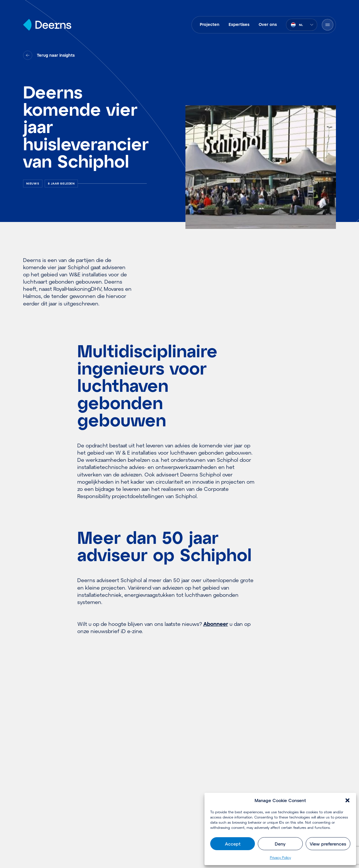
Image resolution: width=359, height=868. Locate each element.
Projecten (210, 24)
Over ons (268, 24)
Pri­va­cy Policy (280, 857)
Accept (233, 844)
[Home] (47, 25)
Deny (280, 844)
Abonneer (216, 624)
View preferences (328, 844)
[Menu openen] (328, 25)
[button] (347, 800)
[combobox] (302, 25)
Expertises (239, 24)
